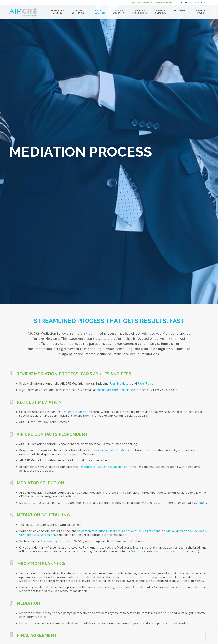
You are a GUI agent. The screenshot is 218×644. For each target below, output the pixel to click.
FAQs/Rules (145, 383)
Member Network (160, 12)
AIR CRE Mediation (99, 12)
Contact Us (202, 2)
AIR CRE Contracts (78, 12)
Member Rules (200, 12)
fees (134, 551)
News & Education (119, 12)
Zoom (202, 503)
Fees (112, 383)
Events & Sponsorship (140, 12)
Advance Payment (53, 541)
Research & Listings (58, 12)
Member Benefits (166, 2)
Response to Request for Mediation (110, 450)
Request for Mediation (77, 412)
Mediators (124, 383)
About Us (185, 2)
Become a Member (142, 2)
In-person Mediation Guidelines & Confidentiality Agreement (119, 531)
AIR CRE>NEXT (180, 10)
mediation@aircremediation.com (119, 390)
